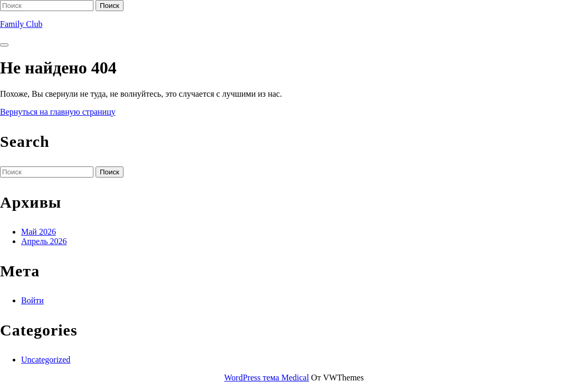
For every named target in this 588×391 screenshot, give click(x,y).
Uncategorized (46, 360)
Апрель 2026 (44, 241)
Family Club (21, 24)
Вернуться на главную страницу (58, 112)
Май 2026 (39, 232)
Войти (32, 300)
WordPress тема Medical (267, 378)
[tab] (4, 45)
